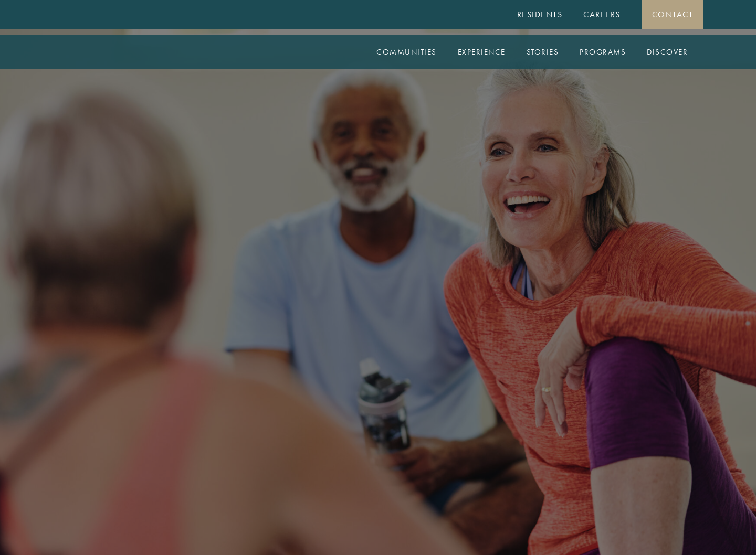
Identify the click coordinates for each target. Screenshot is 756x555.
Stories (543, 52)
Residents (540, 14)
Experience (482, 52)
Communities (407, 52)
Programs (603, 52)
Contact (673, 14)
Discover (667, 52)
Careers (602, 14)
